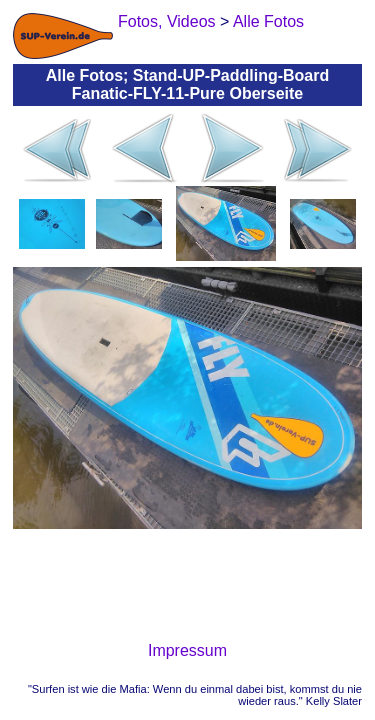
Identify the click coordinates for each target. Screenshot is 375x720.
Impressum (187, 650)
